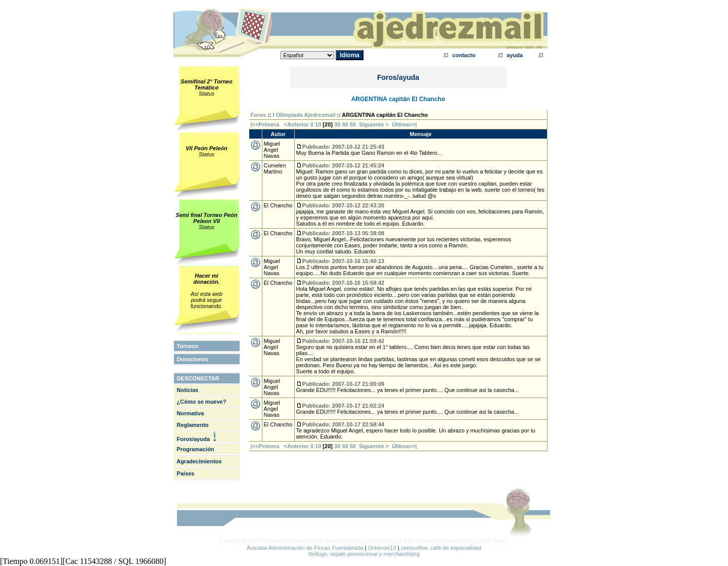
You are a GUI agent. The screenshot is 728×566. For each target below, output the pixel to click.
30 (337, 124)
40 (345, 124)
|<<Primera (265, 124)
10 (318, 124)
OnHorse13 (382, 548)
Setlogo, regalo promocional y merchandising (364, 554)
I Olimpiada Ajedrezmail (304, 115)
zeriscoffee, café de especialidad (441, 548)
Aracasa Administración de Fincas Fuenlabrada (305, 548)
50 (353, 124)
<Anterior (296, 124)
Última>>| (404, 124)
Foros (259, 115)
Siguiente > (375, 124)
